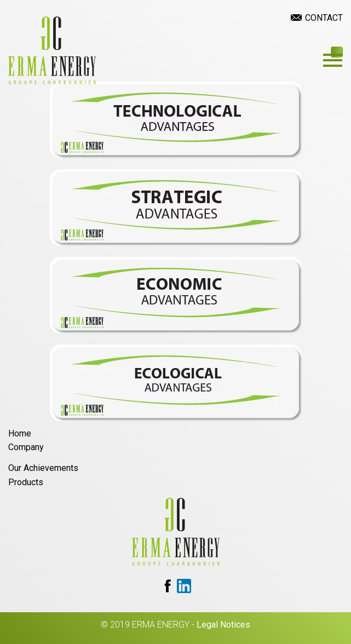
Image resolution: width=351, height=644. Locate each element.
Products (26, 482)
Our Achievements (43, 468)
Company (26, 447)
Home (20, 433)
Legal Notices (223, 625)
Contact (324, 18)
